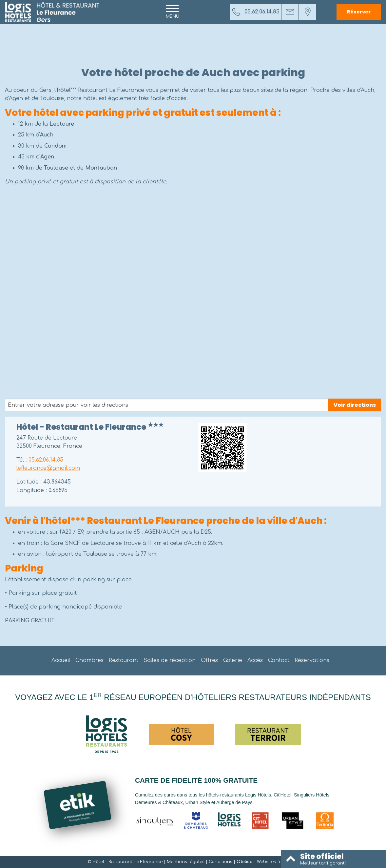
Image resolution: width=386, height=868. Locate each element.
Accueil (61, 660)
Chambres (89, 660)
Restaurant (124, 660)
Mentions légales (186, 862)
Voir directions (355, 405)
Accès (255, 660)
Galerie (233, 660)
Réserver (359, 12)
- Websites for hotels (268, 862)
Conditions (221, 862)
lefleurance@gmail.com (48, 468)
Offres (209, 660)
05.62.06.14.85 (46, 460)
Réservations (312, 660)
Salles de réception (170, 660)
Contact (279, 660)
